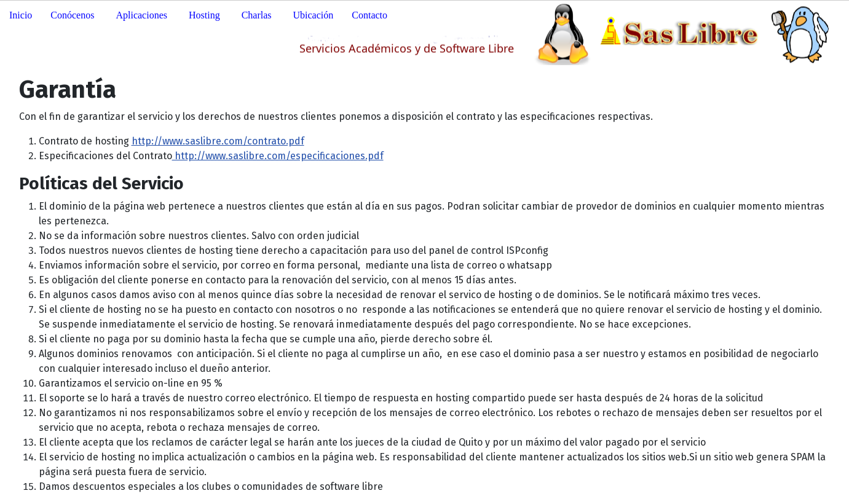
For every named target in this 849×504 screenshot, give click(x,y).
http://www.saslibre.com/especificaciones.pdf (278, 156)
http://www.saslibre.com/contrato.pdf (218, 141)
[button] (74, 15)
